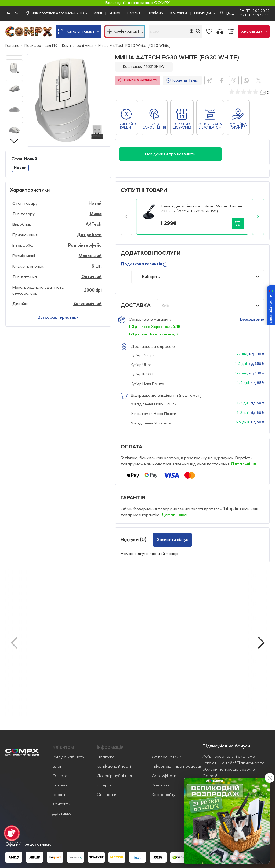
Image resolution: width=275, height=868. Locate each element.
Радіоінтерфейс (85, 246)
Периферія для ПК (41, 46)
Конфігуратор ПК (125, 31)
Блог (57, 767)
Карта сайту (164, 795)
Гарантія (60, 795)
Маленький (90, 256)
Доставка (62, 814)
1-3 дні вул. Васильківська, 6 (153, 334)
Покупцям (202, 13)
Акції (98, 13)
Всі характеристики (58, 318)
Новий (20, 168)
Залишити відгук (172, 540)
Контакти (179, 13)
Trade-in (155, 13)
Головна (12, 46)
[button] (126, 217)
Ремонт (134, 13)
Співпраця (107, 795)
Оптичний (91, 277)
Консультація (254, 31)
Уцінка (115, 13)
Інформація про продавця (177, 767)
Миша (96, 214)
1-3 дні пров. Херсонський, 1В (155, 327)
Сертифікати (164, 776)
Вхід (227, 13)
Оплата (60, 776)
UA (8, 13)
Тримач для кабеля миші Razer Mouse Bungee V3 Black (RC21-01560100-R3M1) (201, 209)
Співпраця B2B (167, 757)
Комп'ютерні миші (78, 46)
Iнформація (110, 747)
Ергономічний (87, 304)
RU (16, 13)
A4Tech (94, 225)
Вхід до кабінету (68, 757)
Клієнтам (63, 747)
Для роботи (89, 235)
